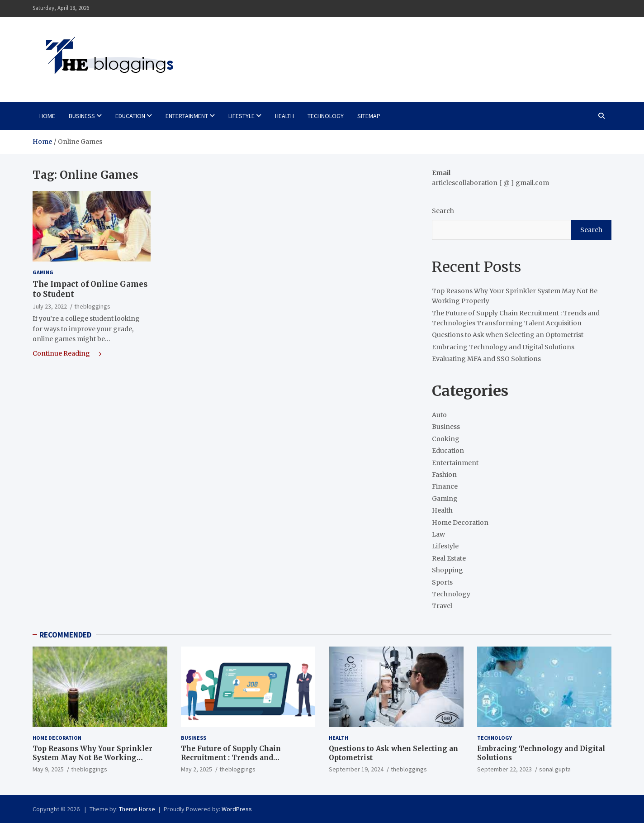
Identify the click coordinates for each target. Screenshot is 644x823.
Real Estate (449, 558)
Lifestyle (241, 116)
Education (130, 116)
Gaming (43, 272)
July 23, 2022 (50, 306)
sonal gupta (555, 769)
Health (284, 116)
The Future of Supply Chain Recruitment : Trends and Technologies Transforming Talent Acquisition (246, 762)
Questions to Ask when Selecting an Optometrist (508, 335)
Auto (439, 415)
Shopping (447, 570)
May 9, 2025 (48, 769)
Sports (442, 582)
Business (82, 116)
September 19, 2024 (356, 769)
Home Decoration (460, 523)
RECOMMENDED (65, 635)
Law (438, 534)
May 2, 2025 (197, 769)
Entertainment (187, 116)
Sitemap (369, 116)
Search (443, 211)
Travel (442, 606)
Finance (445, 486)
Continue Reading (67, 353)
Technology (326, 116)
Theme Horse (137, 809)
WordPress (237, 809)
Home (47, 116)
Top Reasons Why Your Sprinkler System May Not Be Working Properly (92, 757)
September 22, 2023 (504, 769)
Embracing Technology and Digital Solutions (503, 347)
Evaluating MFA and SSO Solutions (486, 359)
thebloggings (92, 306)
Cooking (446, 439)
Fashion (444, 475)
